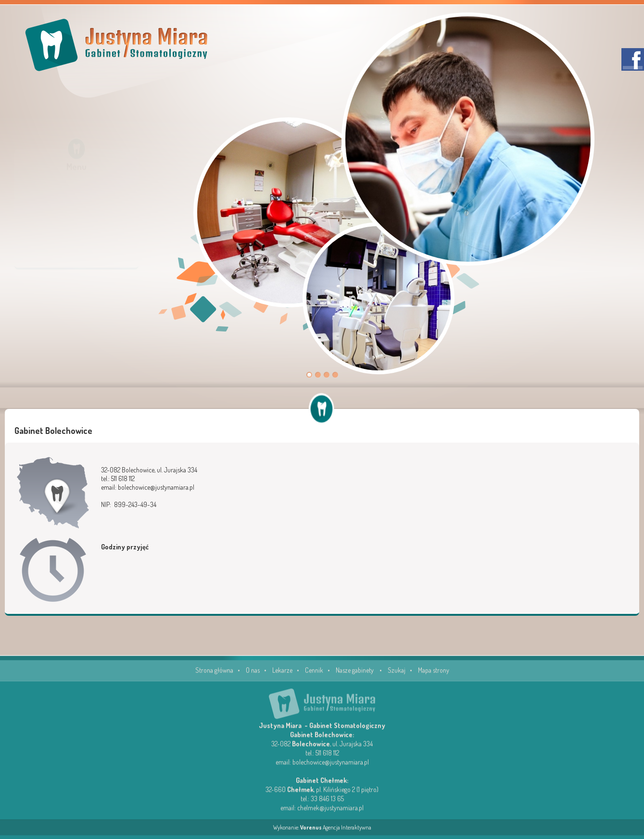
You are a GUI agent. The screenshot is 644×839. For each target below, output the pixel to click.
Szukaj (397, 675)
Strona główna (214, 675)
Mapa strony (434, 675)
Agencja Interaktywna (336, 833)
